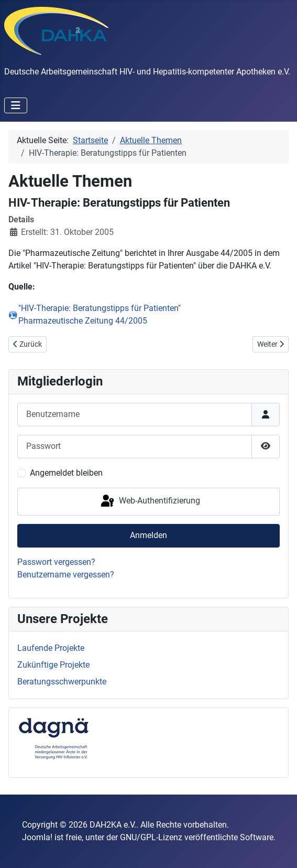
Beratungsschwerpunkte (62, 682)
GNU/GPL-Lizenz (151, 837)
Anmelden (148, 535)
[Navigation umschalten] (16, 105)
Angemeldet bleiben (66, 473)
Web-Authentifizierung (150, 501)
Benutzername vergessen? (66, 575)
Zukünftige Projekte (53, 665)
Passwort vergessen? (56, 562)
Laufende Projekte (51, 648)
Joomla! (37, 837)
